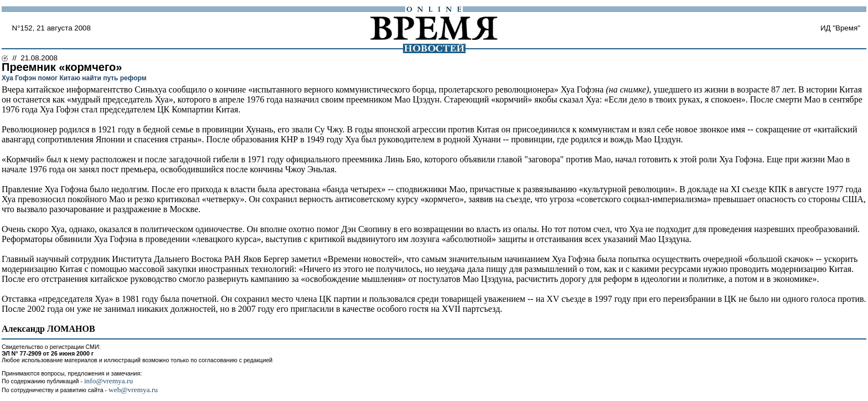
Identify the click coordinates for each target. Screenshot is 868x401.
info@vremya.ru (108, 381)
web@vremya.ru (133, 390)
